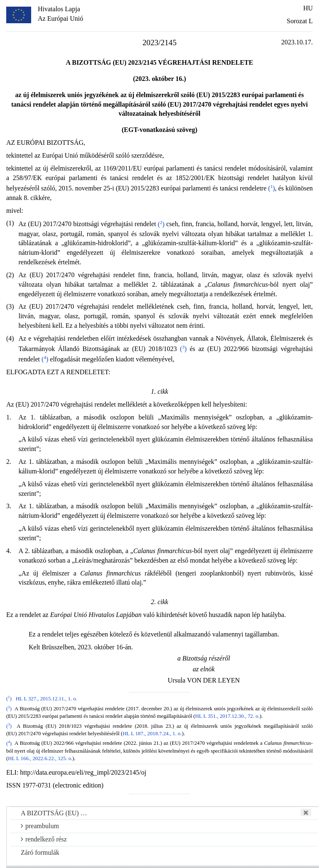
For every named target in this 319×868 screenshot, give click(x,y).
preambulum (40, 826)
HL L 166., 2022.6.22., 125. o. (40, 758)
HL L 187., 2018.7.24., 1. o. (152, 734)
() (272, 188)
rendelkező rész (44, 839)
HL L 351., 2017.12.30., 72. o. (227, 716)
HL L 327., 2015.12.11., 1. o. (47, 699)
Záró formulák (40, 852)
